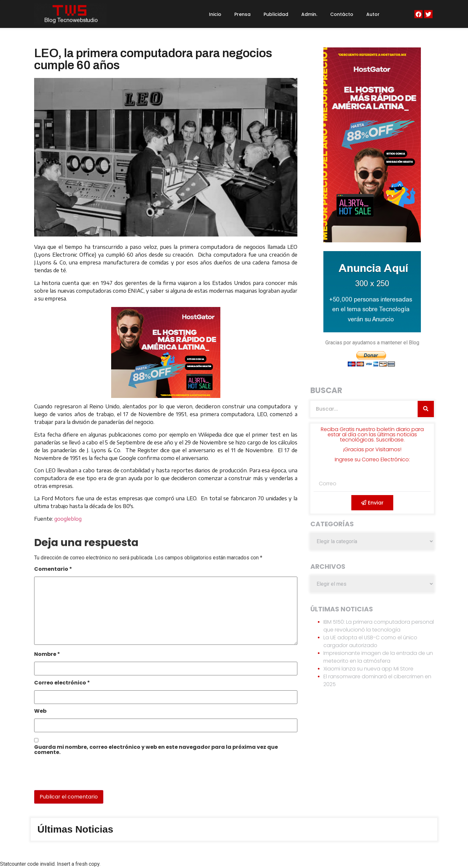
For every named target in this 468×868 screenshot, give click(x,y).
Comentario (53, 570)
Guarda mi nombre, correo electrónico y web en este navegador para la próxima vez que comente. (156, 750)
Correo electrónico (62, 683)
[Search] (426, 409)
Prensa (242, 14)
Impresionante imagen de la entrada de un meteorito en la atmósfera (378, 657)
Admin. (309, 14)
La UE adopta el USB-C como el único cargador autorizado (370, 641)
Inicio (215, 14)
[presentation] (79, 776)
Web (40, 712)
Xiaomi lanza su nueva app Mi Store (368, 669)
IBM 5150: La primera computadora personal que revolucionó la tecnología (379, 626)
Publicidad (276, 14)
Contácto (342, 14)
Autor (373, 14)
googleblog (68, 519)
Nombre (47, 655)
